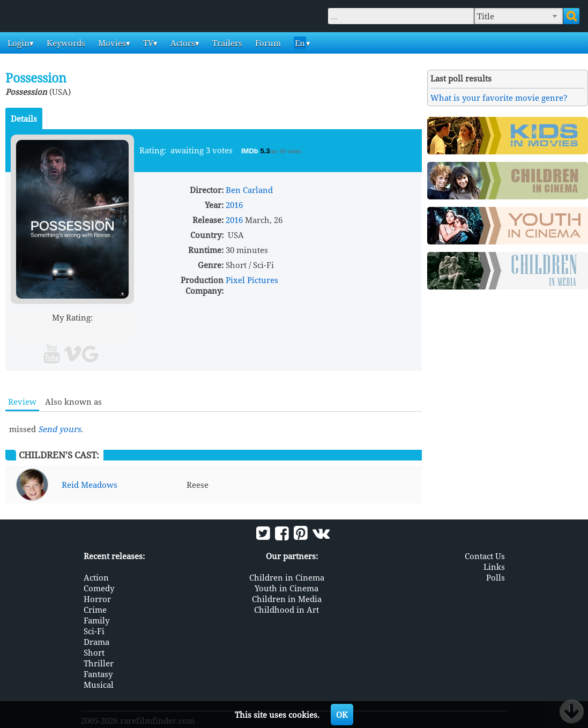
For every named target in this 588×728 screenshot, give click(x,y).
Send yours (59, 429)
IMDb (251, 151)
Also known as (73, 402)
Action (96, 577)
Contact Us (485, 556)
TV (147, 43)
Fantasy (98, 674)
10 (113, 330)
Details (24, 118)
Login (17, 43)
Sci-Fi (94, 631)
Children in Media (287, 599)
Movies (111, 43)
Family (96, 620)
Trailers (226, 43)
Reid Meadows (90, 485)
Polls (496, 577)
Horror (97, 599)
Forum (267, 43)
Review (22, 402)
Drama (96, 642)
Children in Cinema (287, 577)
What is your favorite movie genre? (499, 98)
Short (94, 652)
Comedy (99, 588)
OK (342, 715)
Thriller (99, 663)
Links (494, 567)
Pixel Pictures (252, 280)
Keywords (65, 43)
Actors (182, 43)
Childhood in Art (286, 610)
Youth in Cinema (286, 588)
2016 (234, 205)
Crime (95, 610)
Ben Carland (249, 190)
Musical (99, 685)
